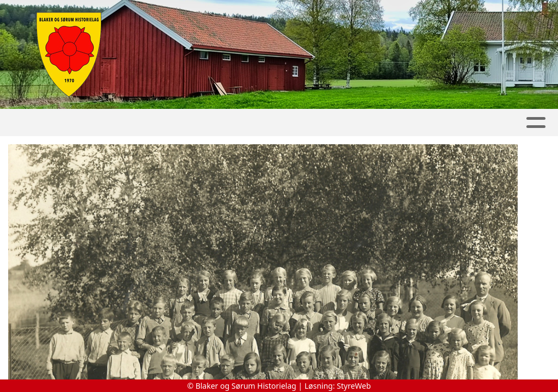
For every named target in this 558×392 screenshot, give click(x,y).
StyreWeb (354, 386)
